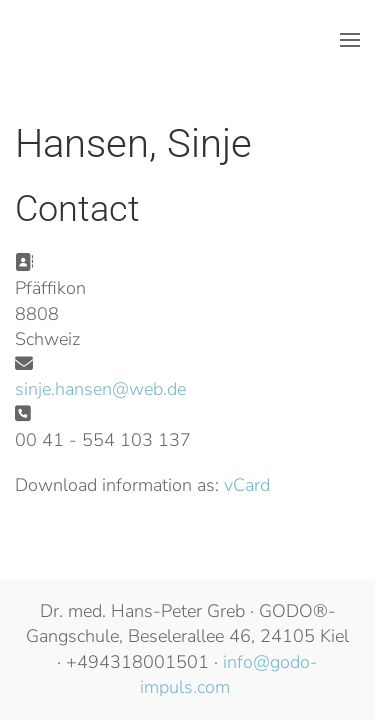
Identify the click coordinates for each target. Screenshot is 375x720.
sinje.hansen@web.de (100, 389)
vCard (247, 485)
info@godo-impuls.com (229, 674)
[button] (350, 40)
